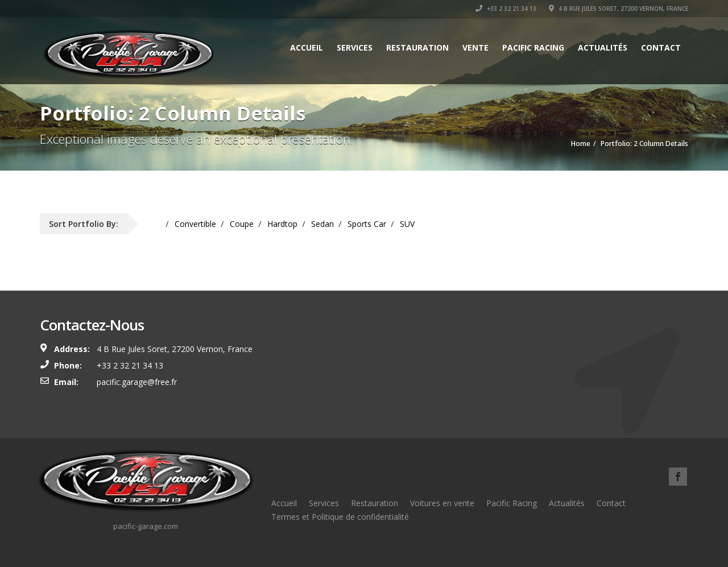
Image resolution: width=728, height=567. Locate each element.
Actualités (603, 47)
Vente (475, 47)
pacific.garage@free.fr (137, 382)
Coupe (242, 224)
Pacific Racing (533, 47)
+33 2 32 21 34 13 (506, 9)
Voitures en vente (442, 503)
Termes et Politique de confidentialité (340, 517)
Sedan (322, 224)
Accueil (307, 47)
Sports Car (367, 224)
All (157, 224)
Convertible (195, 224)
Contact (661, 47)
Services (355, 47)
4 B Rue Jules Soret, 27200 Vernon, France (619, 9)
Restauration (417, 47)
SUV (407, 224)
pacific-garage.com (146, 526)
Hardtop (282, 224)
